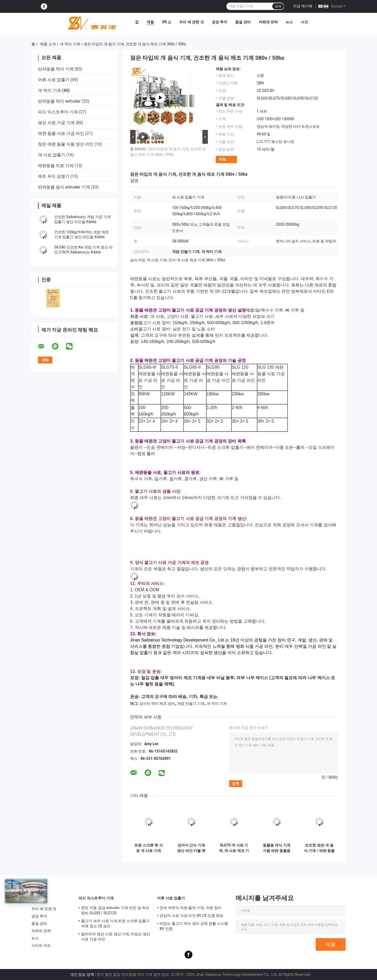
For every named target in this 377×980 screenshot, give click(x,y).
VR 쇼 (167, 22)
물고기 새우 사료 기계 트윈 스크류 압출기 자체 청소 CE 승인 (115, 923)
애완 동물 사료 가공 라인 (61, 133)
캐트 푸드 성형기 (54, 176)
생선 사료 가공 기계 (56, 123)
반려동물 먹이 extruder (59, 101)
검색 (278, 6)
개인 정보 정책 (82, 975)
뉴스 (289, 22)
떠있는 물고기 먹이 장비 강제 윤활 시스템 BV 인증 (194, 926)
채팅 (223, 159)
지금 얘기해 (303, 6)
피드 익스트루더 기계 (58, 112)
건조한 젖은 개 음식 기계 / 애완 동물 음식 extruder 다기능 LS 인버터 (319, 848)
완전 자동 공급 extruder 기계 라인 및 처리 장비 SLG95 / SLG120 (115, 910)
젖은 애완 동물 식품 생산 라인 (66, 144)
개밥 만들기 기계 (191, 704)
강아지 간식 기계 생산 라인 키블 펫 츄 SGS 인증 (191, 848)
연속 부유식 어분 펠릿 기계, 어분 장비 (191, 908)
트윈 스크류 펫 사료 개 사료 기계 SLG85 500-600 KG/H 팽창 (148, 848)
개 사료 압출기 (52, 155)
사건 (304, 22)
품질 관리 (243, 22)
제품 (150, 22)
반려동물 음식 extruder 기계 (64, 187)
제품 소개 (48, 44)
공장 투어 (220, 22)
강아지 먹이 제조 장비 (157, 704)
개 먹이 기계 (70, 44)
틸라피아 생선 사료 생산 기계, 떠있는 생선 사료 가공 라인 (116, 937)
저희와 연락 (268, 22)
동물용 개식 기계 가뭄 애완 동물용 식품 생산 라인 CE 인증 (277, 848)
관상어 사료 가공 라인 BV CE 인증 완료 (192, 916)
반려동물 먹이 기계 (56, 69)
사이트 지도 (41, 945)
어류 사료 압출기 (54, 80)
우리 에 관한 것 (191, 22)
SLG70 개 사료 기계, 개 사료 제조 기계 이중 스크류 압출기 (234, 848)
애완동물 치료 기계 (56, 166)
